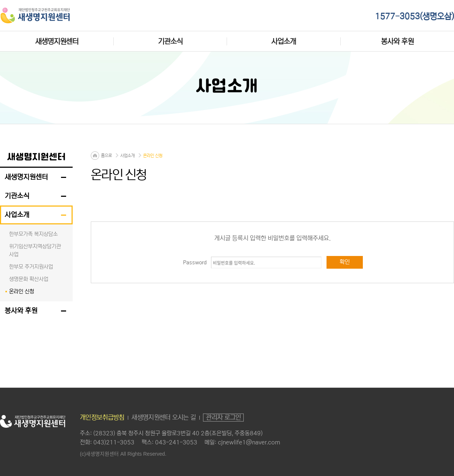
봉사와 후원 (397, 41)
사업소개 (284, 41)
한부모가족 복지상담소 (33, 234)
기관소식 (170, 41)
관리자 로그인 (223, 418)
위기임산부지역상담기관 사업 (35, 250)
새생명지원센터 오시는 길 (164, 418)
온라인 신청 (22, 291)
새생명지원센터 (57, 41)
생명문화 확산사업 (29, 279)
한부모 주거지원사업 (31, 267)
